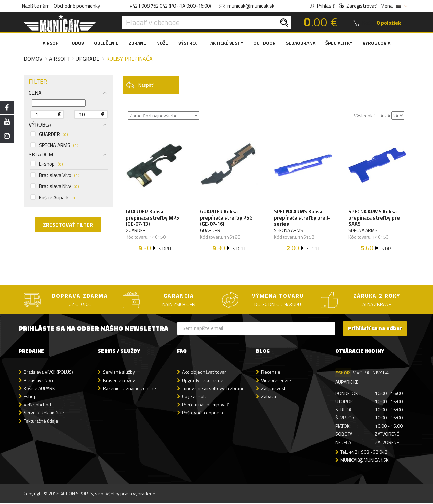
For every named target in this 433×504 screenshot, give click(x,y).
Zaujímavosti (274, 390)
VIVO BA (361, 374)
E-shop (47, 164)
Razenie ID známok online (129, 390)
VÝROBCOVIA (377, 43)
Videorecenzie (276, 382)
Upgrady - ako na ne (203, 382)
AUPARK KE (347, 383)
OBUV (78, 43)
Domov (33, 59)
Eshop (30, 398)
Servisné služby (119, 374)
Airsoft (60, 59)
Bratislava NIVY (39, 382)
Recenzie (271, 374)
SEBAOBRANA (301, 43)
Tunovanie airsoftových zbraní (212, 390)
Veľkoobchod (37, 406)
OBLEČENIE (106, 43)
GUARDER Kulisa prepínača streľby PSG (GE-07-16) (227, 219)
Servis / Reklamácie (44, 414)
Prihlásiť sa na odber (375, 330)
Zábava (269, 398)
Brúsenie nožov (119, 382)
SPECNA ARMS (54, 145)
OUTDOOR (265, 43)
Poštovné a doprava (202, 414)
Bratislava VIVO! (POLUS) (48, 374)
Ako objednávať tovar (204, 374)
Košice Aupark (53, 198)
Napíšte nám (36, 6)
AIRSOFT (52, 43)
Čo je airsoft (194, 398)
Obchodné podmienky (77, 6)
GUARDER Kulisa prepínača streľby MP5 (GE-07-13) (153, 219)
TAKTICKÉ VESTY (225, 43)
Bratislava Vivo (55, 175)
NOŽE (162, 43)
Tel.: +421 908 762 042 (364, 453)
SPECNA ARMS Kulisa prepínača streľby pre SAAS (374, 219)
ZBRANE (137, 43)
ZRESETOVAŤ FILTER (68, 225)
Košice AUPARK (39, 390)
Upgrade (88, 59)
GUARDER (49, 134)
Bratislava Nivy (55, 186)
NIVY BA (381, 374)
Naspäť (139, 85)
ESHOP (343, 374)
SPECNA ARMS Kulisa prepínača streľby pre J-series (302, 219)
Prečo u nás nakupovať (205, 406)
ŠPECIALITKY (339, 43)
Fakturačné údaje (41, 422)
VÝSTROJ (188, 43)
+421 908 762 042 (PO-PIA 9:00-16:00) (170, 6)
